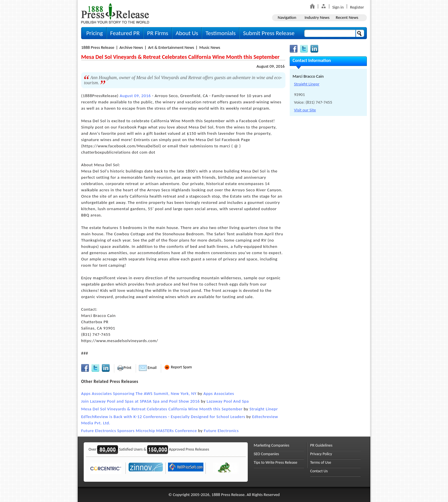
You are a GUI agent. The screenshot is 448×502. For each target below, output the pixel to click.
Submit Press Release (269, 33)
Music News (210, 47)
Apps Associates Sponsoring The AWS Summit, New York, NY (139, 393)
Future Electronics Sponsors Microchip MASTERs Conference (139, 431)
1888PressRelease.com (115, 13)
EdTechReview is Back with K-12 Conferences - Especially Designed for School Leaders (163, 417)
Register (357, 7)
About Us (187, 33)
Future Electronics (221, 431)
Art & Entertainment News (171, 47)
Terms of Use (321, 462)
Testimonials (220, 33)
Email (148, 368)
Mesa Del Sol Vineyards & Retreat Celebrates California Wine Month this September (162, 409)
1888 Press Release (98, 47)
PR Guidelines (321, 445)
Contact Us (319, 471)
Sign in (338, 7)
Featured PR (125, 33)
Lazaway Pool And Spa (228, 401)
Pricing (95, 33)
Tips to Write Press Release (276, 462)
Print (124, 368)
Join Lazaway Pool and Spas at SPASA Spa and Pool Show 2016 (140, 401)
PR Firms (158, 33)
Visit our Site (305, 110)
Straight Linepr (264, 409)
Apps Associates (219, 393)
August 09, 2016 (271, 66)
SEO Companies (266, 454)
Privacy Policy (321, 454)
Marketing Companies (271, 445)
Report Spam (178, 367)
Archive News (131, 47)
